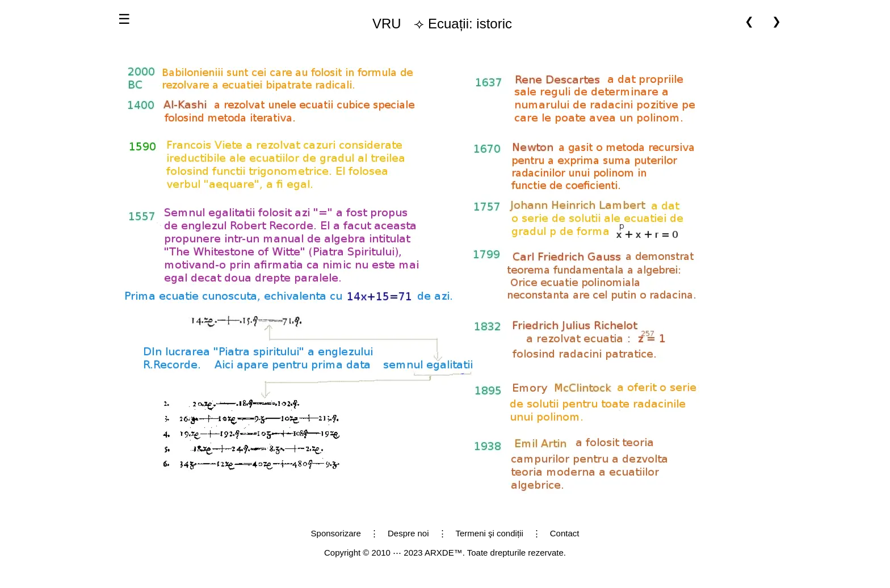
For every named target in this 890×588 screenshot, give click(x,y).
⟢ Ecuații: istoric (438, 24)
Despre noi (408, 533)
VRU (387, 24)
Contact (565, 533)
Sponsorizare (336, 533)
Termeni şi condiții (490, 533)
